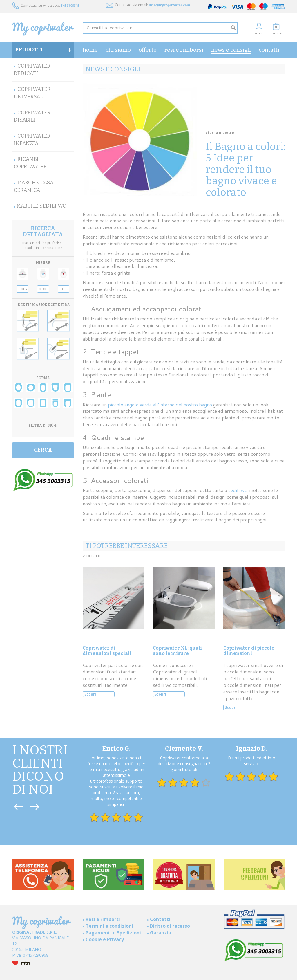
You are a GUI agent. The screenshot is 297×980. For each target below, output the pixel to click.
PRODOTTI (43, 50)
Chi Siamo (118, 50)
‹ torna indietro (220, 133)
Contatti (269, 50)
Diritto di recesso (170, 926)
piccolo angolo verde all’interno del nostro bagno (160, 405)
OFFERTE (148, 50)
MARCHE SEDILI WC (41, 206)
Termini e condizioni (109, 926)
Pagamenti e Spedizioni (113, 933)
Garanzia (161, 933)
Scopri (90, 694)
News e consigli (231, 50)
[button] (276, 30)
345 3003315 (70, 5)
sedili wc (238, 490)
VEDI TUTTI (92, 556)
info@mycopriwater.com (169, 5)
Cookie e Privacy (105, 939)
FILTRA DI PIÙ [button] (43, 426)
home (90, 50)
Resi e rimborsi (184, 50)
